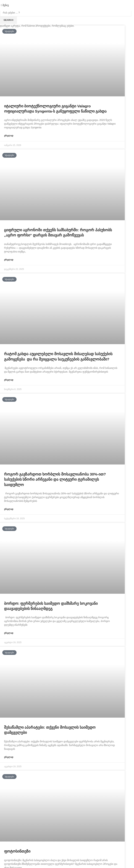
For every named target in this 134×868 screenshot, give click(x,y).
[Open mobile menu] (5, 5)
